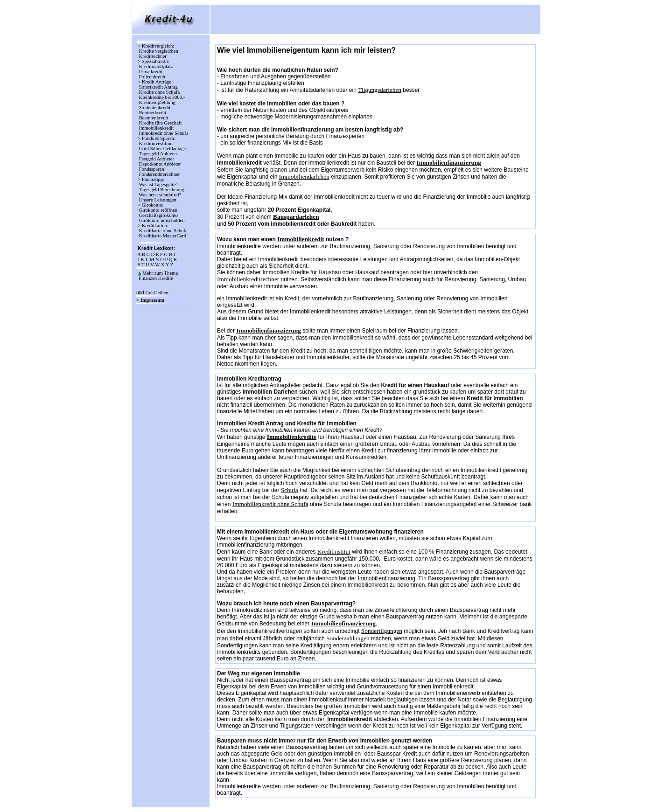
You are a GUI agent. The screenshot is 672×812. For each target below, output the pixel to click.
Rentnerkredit (153, 113)
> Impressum (151, 300)
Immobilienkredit (156, 128)
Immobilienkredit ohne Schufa (270, 504)
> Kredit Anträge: (155, 82)
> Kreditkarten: (153, 226)
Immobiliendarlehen (304, 177)
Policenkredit (152, 77)
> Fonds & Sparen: (157, 138)
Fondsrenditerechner (159, 174)
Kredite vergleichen (158, 51)
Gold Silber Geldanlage (162, 149)
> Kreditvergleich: (156, 46)
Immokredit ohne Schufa (164, 133)
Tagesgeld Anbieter (158, 154)
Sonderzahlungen (348, 638)
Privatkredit (151, 72)
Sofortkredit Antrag (158, 87)
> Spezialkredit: (154, 61)
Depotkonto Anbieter (160, 164)
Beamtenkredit (154, 118)
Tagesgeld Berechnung (161, 190)
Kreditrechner (153, 56)
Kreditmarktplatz (156, 66)
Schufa (290, 490)
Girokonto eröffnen (158, 210)
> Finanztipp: (151, 179)
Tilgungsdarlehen (380, 90)
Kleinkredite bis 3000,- (162, 97)
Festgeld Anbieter (157, 159)
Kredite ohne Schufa (159, 92)
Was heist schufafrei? (160, 195)
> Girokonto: (150, 205)
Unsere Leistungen (158, 200)
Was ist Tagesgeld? (158, 184)
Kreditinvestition (156, 143)
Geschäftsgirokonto (158, 215)
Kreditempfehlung (157, 102)
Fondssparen (151, 169)
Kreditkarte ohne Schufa (163, 231)
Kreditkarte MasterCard (163, 236)
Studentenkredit (155, 108)
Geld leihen (157, 293)
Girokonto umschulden (162, 220)
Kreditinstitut (334, 552)
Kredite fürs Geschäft (160, 123)
